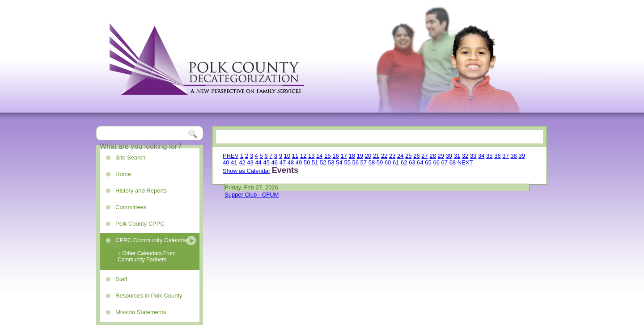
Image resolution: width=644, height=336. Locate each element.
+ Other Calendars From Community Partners (147, 256)
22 (384, 156)
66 (436, 162)
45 (266, 162)
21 (376, 156)
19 (360, 156)
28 (432, 156)
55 (347, 162)
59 (380, 162)
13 (311, 156)
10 (287, 156)
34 (481, 156)
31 (457, 156)
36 (497, 156)
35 (489, 156)
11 (295, 156)
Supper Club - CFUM (252, 195)
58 (372, 162)
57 (364, 162)
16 (335, 156)
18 (352, 156)
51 (315, 162)
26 (416, 156)
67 (445, 162)
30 (449, 156)
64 (420, 162)
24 (400, 156)
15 (327, 156)
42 (242, 162)
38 (513, 156)
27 (424, 156)
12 (303, 156)
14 (319, 156)
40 (226, 162)
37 (505, 156)
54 (339, 162)
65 (428, 162)
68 (453, 162)
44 (258, 162)
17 (343, 156)
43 (250, 162)
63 (412, 162)
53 (331, 162)
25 (408, 156)
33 (473, 156)
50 (307, 162)
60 (388, 162)
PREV (231, 156)
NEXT (465, 162)
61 (396, 162)
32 (465, 156)
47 (283, 162)
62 (404, 162)
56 (356, 162)
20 (368, 156)
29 (441, 156)
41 (234, 162)
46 (275, 162)
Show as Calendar (246, 171)
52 (323, 162)
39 (521, 156)
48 (291, 162)
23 (392, 156)
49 (299, 162)
